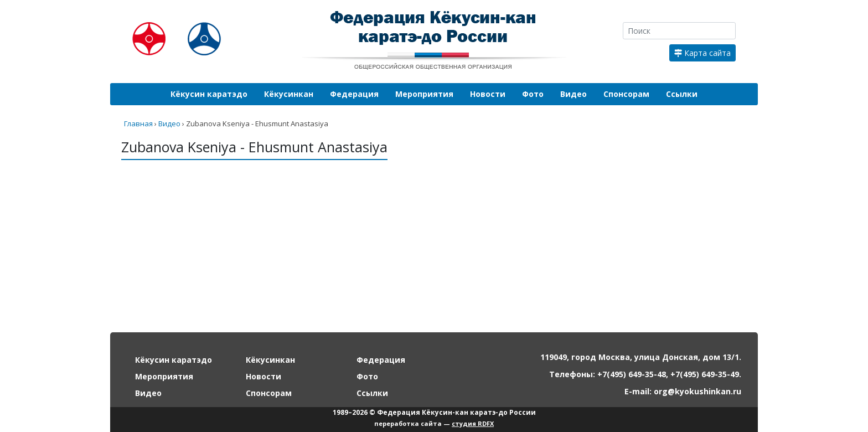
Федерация (354, 94)
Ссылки (682, 94)
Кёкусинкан (289, 94)
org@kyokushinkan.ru (697, 391)
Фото (533, 94)
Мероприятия (424, 94)
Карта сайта (702, 53)
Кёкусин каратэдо (209, 94)
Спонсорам (626, 94)
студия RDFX (473, 423)
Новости (488, 94)
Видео (573, 94)
